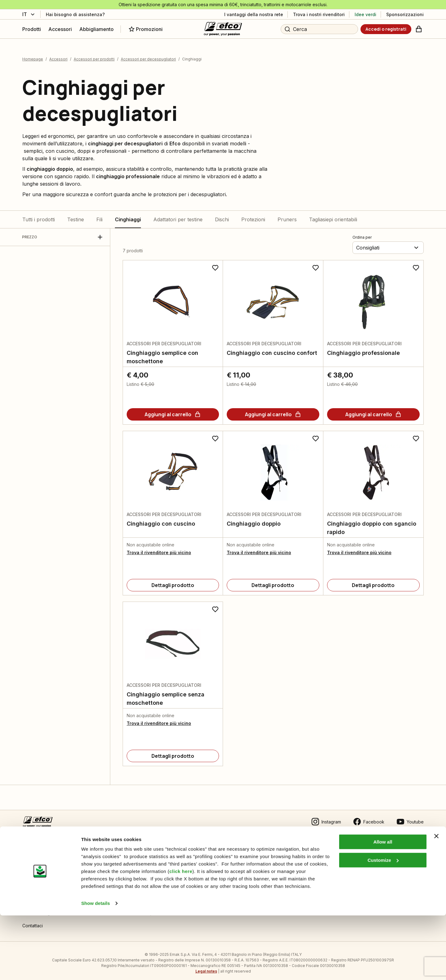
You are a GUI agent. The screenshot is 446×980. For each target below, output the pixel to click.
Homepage (33, 55)
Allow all (383, 906)
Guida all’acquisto (40, 870)
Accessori (58, 55)
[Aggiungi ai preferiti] (215, 263)
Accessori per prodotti (94, 55)
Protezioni (253, 215)
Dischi (222, 215)
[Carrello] (419, 29)
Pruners (287, 215)
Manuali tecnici (136, 870)
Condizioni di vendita (44, 858)
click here (181, 936)
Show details (96, 968)
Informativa (133, 858)
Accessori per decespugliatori (148, 55)
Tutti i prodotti (39, 215)
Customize (383, 924)
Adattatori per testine (178, 215)
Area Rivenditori (336, 858)
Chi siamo (230, 858)
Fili (99, 215)
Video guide (134, 883)
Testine (76, 215)
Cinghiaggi (128, 215)
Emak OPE (231, 870)
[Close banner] (436, 901)
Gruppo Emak (234, 883)
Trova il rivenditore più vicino (159, 548)
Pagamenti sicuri (39, 883)
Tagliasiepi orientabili (333, 215)
